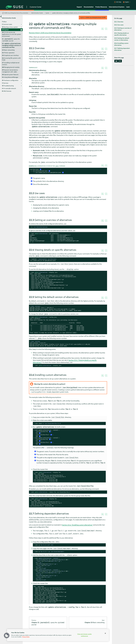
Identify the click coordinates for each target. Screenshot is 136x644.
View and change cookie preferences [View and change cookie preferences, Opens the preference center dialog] (84, 635)
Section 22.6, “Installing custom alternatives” (77, 525)
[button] (7, 636)
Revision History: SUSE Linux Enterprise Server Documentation (50, 33)
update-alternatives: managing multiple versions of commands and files (71, 13)
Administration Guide (37, 13)
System (47, 13)
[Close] (105, 633)
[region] (58, 635)
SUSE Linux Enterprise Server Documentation (16, 13)
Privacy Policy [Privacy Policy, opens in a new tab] (26, 637)
